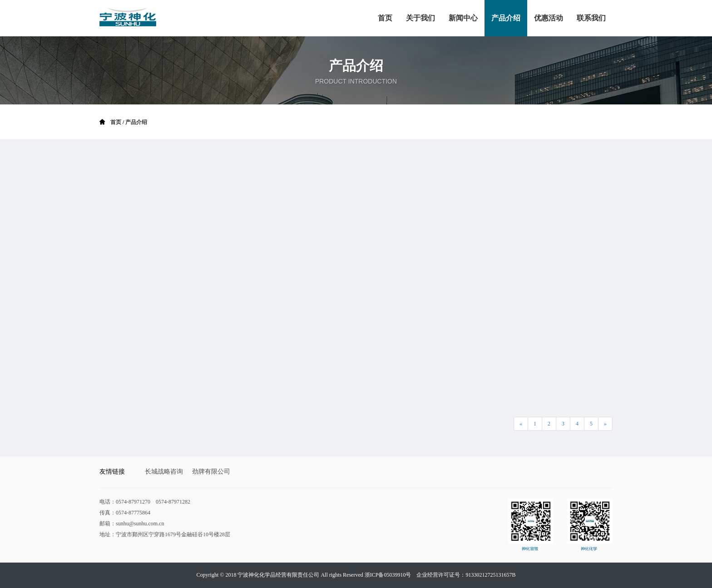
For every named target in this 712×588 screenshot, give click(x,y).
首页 (116, 122)
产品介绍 (136, 122)
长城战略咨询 (164, 472)
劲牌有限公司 (211, 472)
